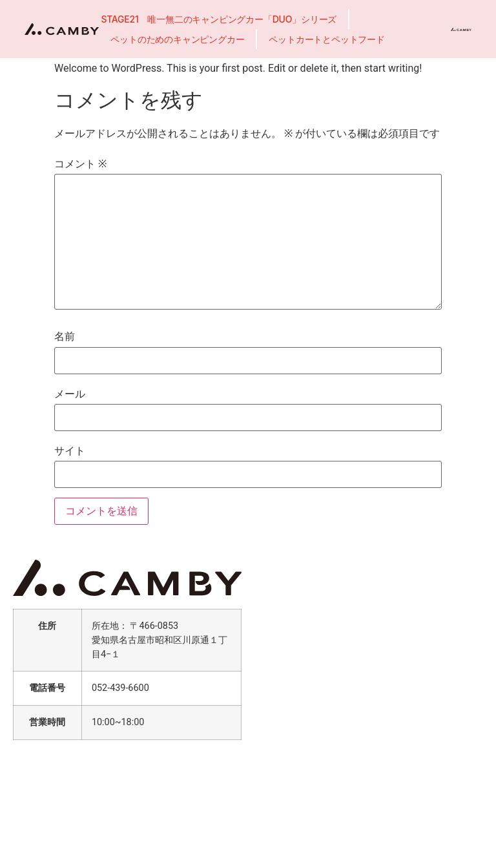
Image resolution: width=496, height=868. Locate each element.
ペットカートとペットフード (326, 39)
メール (70, 394)
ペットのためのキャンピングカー (177, 39)
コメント (80, 164)
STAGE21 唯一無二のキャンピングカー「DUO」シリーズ (219, 19)
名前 (65, 337)
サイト (70, 451)
